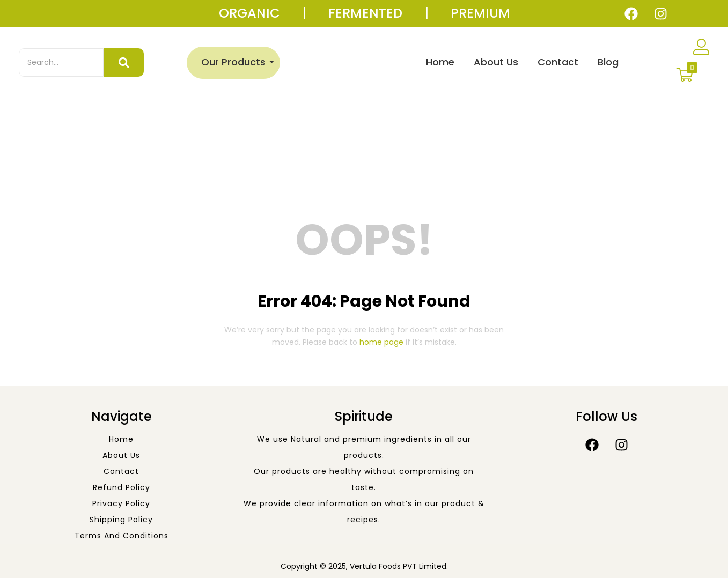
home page (381, 342)
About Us (496, 62)
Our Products (236, 62)
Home (440, 62)
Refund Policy (122, 487)
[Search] (61, 62)
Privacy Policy (121, 503)
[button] (685, 75)
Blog (608, 62)
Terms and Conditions (122, 536)
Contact (558, 62)
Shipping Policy (121, 520)
